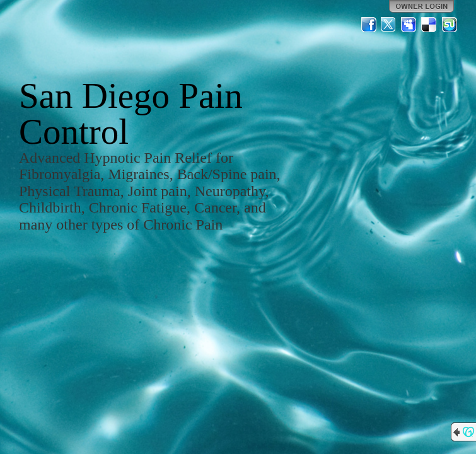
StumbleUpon (450, 25)
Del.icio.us (429, 25)
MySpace (409, 25)
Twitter (389, 25)
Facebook (369, 25)
